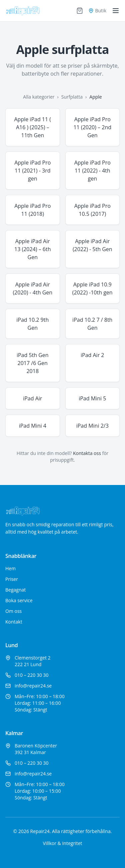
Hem (10, 568)
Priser (12, 579)
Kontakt (14, 622)
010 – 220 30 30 (32, 675)
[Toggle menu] (116, 11)
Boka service (19, 600)
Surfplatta (72, 97)
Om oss (13, 611)
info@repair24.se (33, 686)
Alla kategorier (39, 97)
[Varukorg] (80, 11)
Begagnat (15, 590)
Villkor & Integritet (63, 843)
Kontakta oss (87, 453)
